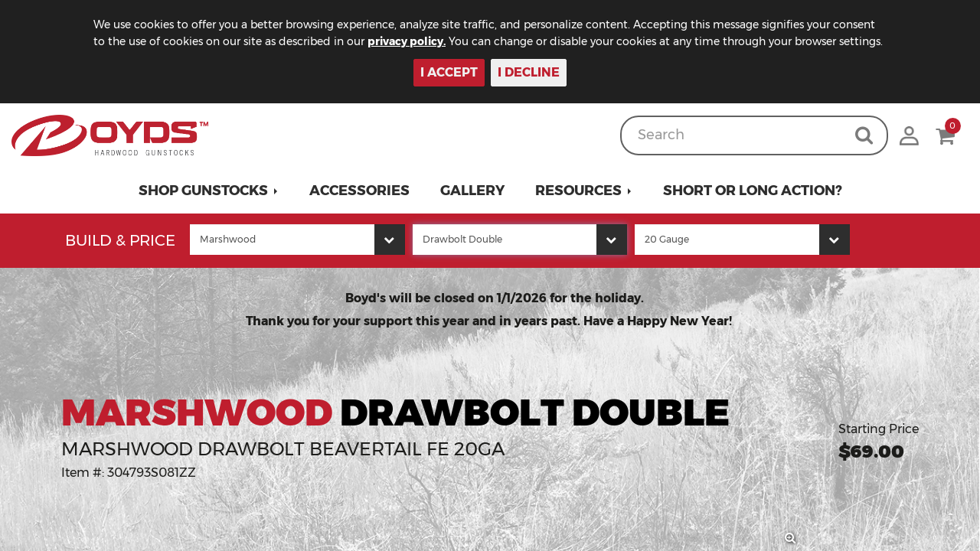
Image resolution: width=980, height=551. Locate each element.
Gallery (472, 191)
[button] (209, 191)
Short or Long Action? (753, 191)
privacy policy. (407, 41)
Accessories (359, 191)
